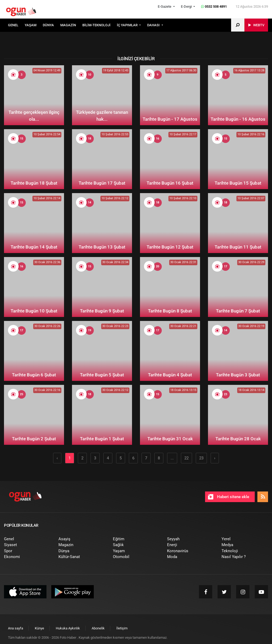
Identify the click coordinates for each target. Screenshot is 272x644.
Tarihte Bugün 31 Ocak (170, 439)
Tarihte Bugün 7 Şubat (238, 311)
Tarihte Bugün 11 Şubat (238, 247)
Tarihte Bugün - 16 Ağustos (238, 119)
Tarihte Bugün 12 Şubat (170, 247)
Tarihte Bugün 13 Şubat (102, 247)
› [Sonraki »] (215, 458)
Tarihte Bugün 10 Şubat (34, 311)
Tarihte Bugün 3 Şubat (238, 375)
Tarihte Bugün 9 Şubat (102, 311)
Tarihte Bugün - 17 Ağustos (170, 119)
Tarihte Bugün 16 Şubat (170, 183)
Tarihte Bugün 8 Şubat (170, 311)
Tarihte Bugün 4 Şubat (170, 375)
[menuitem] (16, 25)
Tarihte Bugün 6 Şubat (34, 375)
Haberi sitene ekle (229, 497)
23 (201, 458)
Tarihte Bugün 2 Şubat (34, 439)
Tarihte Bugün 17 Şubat (102, 183)
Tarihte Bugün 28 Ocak (238, 439)
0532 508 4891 (214, 6)
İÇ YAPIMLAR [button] (128, 25)
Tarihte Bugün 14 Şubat (34, 247)
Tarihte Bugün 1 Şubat (102, 439)
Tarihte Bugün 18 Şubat (34, 183)
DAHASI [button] (154, 25)
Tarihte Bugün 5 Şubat (102, 375)
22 (186, 458)
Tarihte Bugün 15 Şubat (238, 183)
